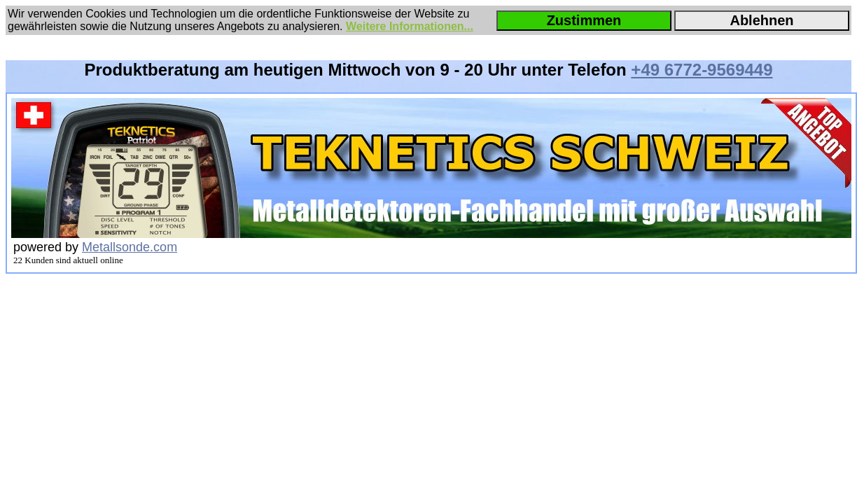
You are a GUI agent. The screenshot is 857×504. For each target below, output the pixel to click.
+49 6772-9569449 (702, 70)
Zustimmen (584, 20)
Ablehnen (761, 20)
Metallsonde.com (130, 247)
